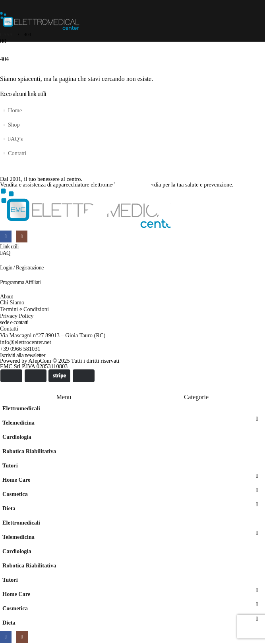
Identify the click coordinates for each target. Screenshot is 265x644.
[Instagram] (22, 637)
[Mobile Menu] (5, 6)
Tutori (10, 465)
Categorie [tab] (196, 397)
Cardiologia (17, 437)
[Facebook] (6, 637)
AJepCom (40, 361)
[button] (5, 388)
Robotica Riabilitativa (29, 451)
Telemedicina (18, 423)
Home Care (16, 480)
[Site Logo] (40, 21)
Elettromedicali (21, 408)
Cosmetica (15, 494)
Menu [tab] (64, 397)
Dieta (9, 508)
